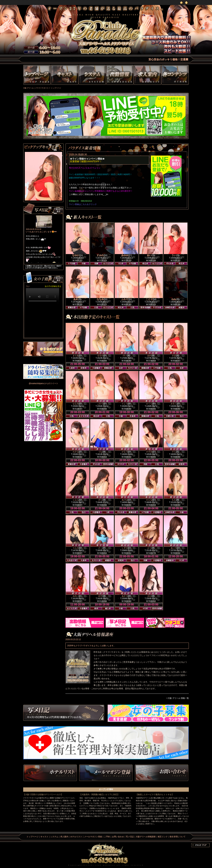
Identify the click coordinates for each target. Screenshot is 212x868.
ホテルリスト (50, 773)
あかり (125, 596)
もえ (174, 500)
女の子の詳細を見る (53, 286)
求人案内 (64, 837)
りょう (125, 404)
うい (174, 255)
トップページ (37, 75)
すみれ (100, 255)
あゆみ (125, 255)
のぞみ (149, 452)
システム (92, 75)
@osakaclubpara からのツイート (44, 383)
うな (100, 452)
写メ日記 (64, 713)
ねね (174, 299)
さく (100, 548)
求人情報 (147, 75)
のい (125, 356)
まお (149, 596)
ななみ (100, 299)
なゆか (76, 255)
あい (149, 255)
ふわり (125, 299)
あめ (76, 299)
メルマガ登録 (106, 773)
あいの (174, 548)
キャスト (65, 75)
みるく (174, 404)
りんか (76, 548)
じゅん (76, 500)
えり (149, 548)
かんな (149, 500)
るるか (100, 356)
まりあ (76, 356)
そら (174, 452)
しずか (125, 548)
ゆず (100, 596)
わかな (76, 452)
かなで (125, 452)
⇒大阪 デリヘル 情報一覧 (177, 698)
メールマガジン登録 (93, 837)
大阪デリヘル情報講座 (146, 837)
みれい (76, 596)
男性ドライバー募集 (43, 371)
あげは (125, 500)
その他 (175, 75)
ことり (149, 299)
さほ (174, 356)
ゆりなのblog (43, 349)
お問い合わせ (161, 773)
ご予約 (107, 837)
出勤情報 (120, 75)
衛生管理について (178, 837)
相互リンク (163, 837)
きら (100, 500)
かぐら (149, 404)
